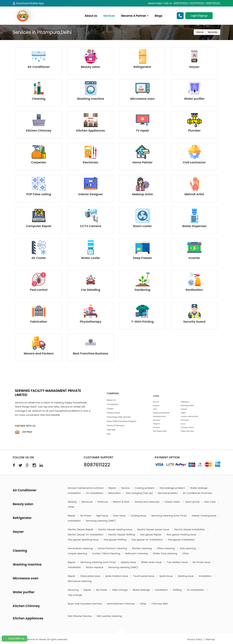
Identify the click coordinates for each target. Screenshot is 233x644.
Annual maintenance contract (86, 488)
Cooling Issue (139, 516)
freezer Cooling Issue (204, 516)
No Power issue (202, 562)
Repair (113, 488)
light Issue (103, 516)
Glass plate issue (91, 576)
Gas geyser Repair (151, 535)
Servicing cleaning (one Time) (169, 516)
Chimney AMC (160, 604)
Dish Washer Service (80, 616)
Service (126, 488)
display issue (129, 562)
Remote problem (168, 493)
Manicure (87, 502)
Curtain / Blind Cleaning (106, 553)
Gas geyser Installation (181, 540)
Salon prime (192, 502)
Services (109, 16)
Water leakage (199, 488)
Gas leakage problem (173, 488)
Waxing (73, 502)
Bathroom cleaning (137, 553)
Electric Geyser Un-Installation (86, 535)
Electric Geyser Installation (190, 529)
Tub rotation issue (177, 562)
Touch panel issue (144, 576)
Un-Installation (95, 493)
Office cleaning (166, 548)
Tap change (75, 595)
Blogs (159, 16)
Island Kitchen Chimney (121, 604)
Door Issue (120, 516)
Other (71, 507)
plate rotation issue (117, 576)
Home (200, 32)
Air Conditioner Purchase (197, 493)
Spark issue (166, 576)
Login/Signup (199, 16)
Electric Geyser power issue (153, 529)
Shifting (178, 590)
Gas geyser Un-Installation (147, 540)
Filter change (120, 590)
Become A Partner (135, 16)
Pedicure (103, 502)
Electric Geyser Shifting (122, 535)
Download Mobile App (28, 3)
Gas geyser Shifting (115, 540)
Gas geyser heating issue (182, 535)
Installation (75, 493)
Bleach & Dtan (122, 502)
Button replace (95, 567)
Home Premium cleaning (113, 548)
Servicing (74, 590)
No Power (86, 516)
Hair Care (210, 502)
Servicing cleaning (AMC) (101, 521)
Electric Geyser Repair (81, 529)
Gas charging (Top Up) (140, 493)
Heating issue (186, 576)
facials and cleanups (147, 502)
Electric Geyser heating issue (115, 529)
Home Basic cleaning (81, 548)
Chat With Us (14, 639)
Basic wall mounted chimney (85, 604)
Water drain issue (152, 562)
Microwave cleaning (80, 581)
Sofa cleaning (188, 548)
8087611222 (97, 465)
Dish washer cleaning (109, 616)
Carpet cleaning (78, 553)
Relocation (115, 493)
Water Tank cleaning (165, 553)
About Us (91, 16)
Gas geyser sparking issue (84, 540)
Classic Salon (173, 502)
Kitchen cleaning (142, 548)
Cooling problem (145, 488)
